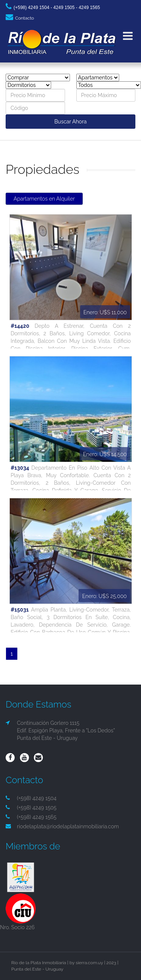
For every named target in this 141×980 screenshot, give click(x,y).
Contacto (20, 18)
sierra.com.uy (89, 963)
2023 (111, 963)
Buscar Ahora (71, 122)
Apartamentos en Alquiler (44, 199)
